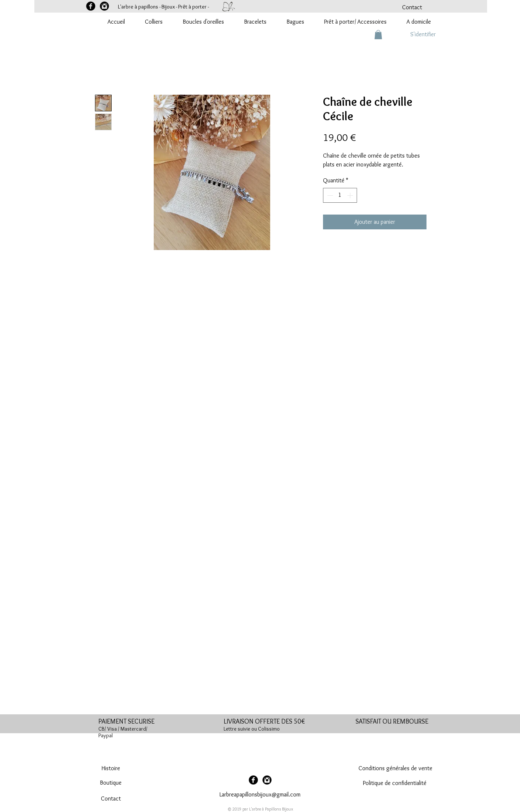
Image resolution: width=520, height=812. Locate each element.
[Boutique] (111, 783)
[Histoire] (111, 768)
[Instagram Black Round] (104, 6)
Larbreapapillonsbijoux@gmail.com (260, 794)
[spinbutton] (340, 195)
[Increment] (351, 195)
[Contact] (412, 7)
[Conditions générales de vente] (395, 768)
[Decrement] (329, 195)
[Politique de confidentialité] (395, 783)
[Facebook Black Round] (91, 6)
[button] (378, 35)
